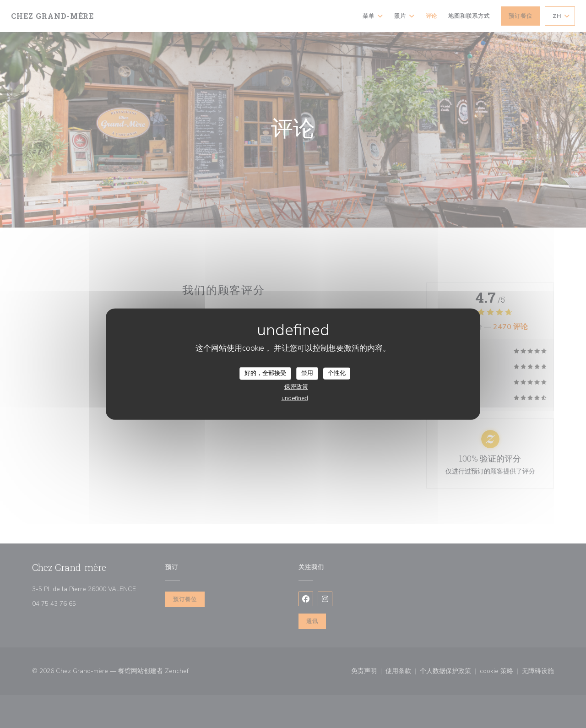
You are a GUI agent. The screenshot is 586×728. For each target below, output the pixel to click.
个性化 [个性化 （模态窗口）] (337, 373)
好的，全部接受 (265, 373)
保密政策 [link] (296, 386)
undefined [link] (295, 398)
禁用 (307, 373)
